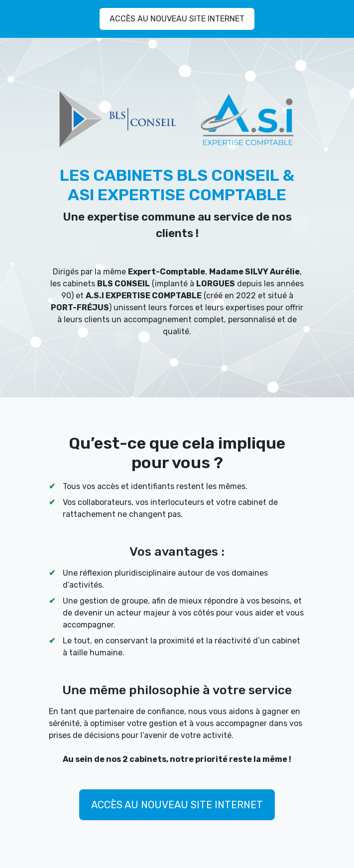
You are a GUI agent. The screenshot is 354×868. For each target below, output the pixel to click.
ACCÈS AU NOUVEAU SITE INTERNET (177, 19)
